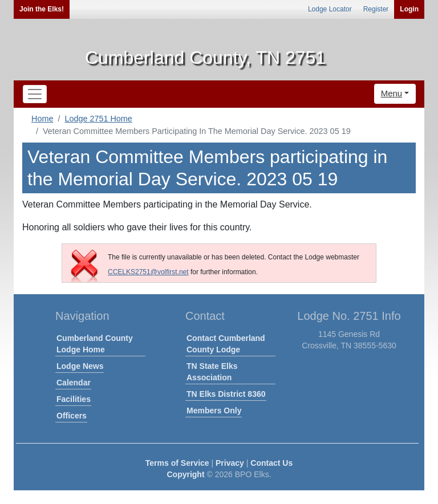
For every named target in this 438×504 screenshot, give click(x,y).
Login (409, 9)
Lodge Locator (330, 9)
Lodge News (80, 366)
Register (376, 9)
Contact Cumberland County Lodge (226, 344)
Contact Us (271, 463)
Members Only (214, 410)
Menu (392, 93)
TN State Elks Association (212, 372)
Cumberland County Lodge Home (95, 344)
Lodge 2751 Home (98, 119)
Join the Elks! (42, 9)
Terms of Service (177, 463)
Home (42, 119)
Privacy (230, 463)
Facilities (74, 399)
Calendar (74, 383)
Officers (72, 416)
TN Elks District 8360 (226, 394)
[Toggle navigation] (35, 94)
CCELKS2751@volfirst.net (148, 272)
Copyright (185, 474)
